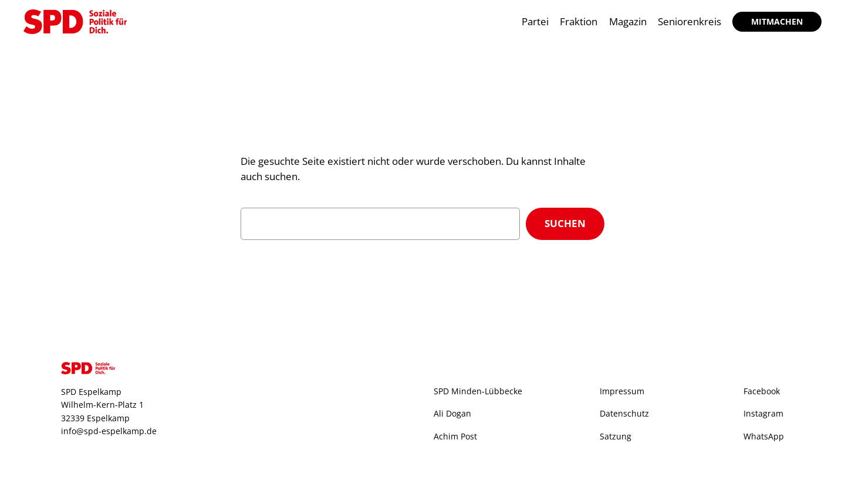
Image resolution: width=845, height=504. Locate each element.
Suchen (565, 223)
